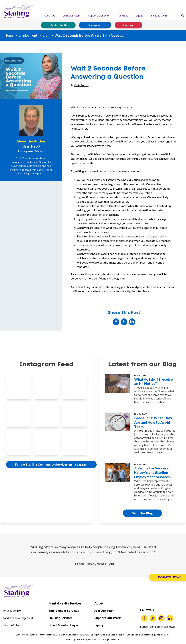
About (99, 603)
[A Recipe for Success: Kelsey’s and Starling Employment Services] (142, 483)
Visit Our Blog (142, 513)
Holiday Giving (160, 15)
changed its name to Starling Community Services (52, 635)
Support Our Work (99, 15)
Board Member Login (63, 625)
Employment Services (64, 611)
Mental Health (58, 25)
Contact (123, 15)
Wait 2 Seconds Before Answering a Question (90, 35)
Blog (46, 35)
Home (9, 35)
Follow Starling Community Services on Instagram (51, 464)
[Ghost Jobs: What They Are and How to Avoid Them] (142, 435)
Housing (128, 25)
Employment (95, 25)
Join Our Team (72, 15)
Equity (140, 15)
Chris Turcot (81, 85)
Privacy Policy (12, 611)
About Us (49, 15)
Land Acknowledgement (18, 618)
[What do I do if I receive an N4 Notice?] (142, 390)
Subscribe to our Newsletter (158, 627)
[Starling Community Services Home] (19, 11)
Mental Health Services (65, 603)
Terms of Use (11, 625)
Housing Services (61, 618)
